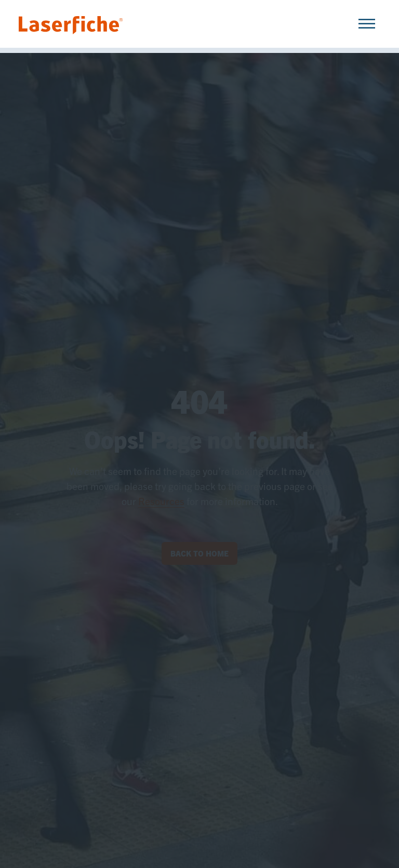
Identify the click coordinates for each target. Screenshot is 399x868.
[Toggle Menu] (367, 24)
